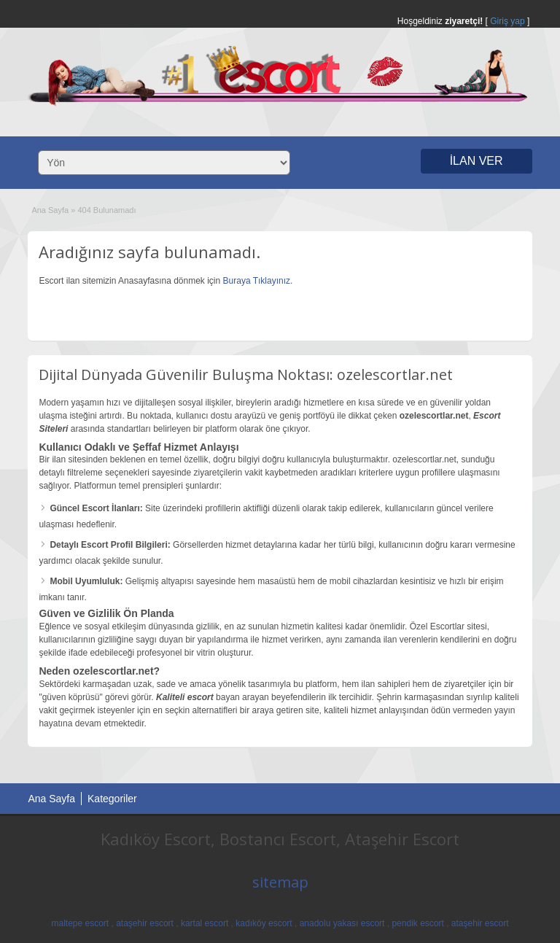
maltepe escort (80, 923)
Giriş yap (507, 21)
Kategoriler (112, 799)
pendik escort (417, 923)
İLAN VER (477, 161)
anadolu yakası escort (342, 923)
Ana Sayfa (50, 210)
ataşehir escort (145, 923)
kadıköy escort (264, 923)
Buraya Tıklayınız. (258, 281)
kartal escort (205, 923)
